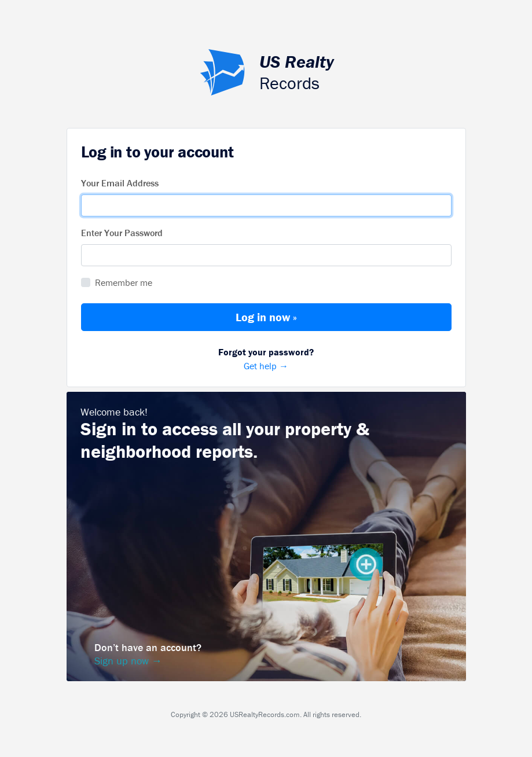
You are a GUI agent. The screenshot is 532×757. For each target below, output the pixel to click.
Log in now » (266, 317)
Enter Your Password (122, 233)
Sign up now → (128, 661)
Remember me (124, 282)
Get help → (266, 358)
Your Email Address (120, 183)
